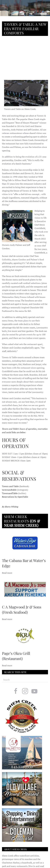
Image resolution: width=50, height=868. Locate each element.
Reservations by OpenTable (15, 497)
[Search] (25, 680)
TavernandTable (10, 493)
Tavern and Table (10, 486)
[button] (3, 5)
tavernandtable (9, 490)
